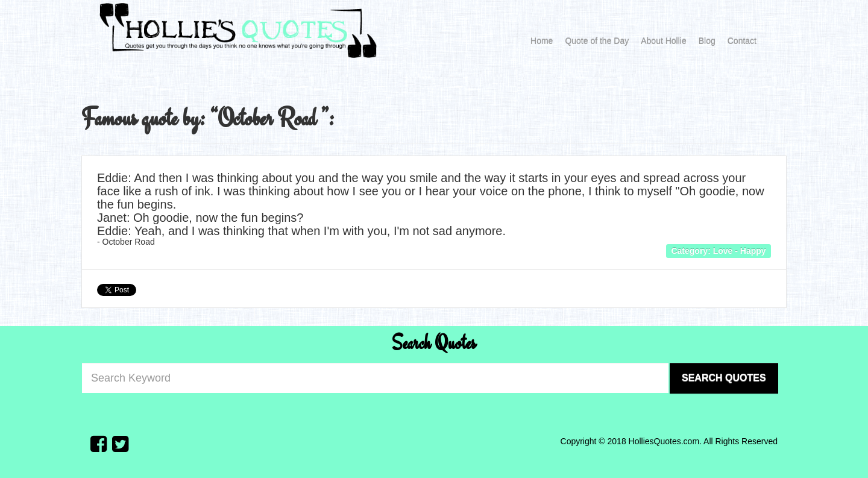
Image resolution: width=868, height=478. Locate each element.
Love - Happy (740, 250)
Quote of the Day (597, 41)
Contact (742, 41)
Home (542, 41)
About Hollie (664, 41)
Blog (707, 41)
